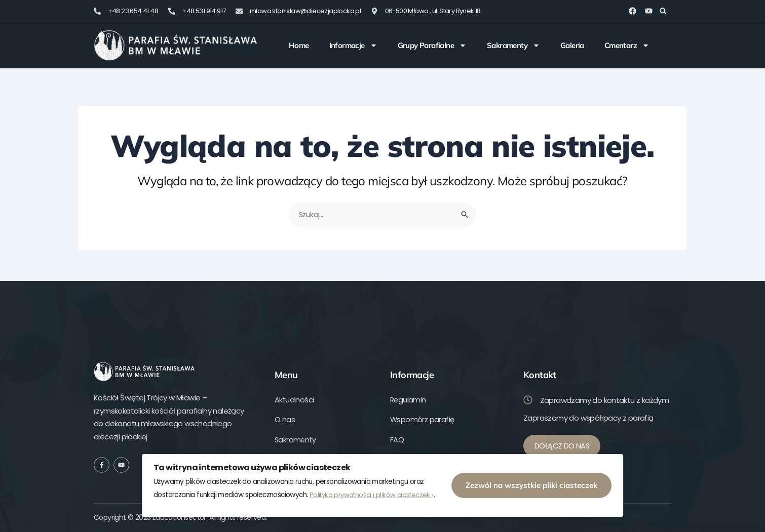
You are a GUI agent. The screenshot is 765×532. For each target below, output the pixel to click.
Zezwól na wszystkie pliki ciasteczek (544, 483)
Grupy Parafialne (432, 46)
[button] (663, 11)
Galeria (572, 46)
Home (299, 46)
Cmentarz (627, 46)
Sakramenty (513, 46)
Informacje (353, 46)
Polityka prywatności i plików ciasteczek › (318, 494)
